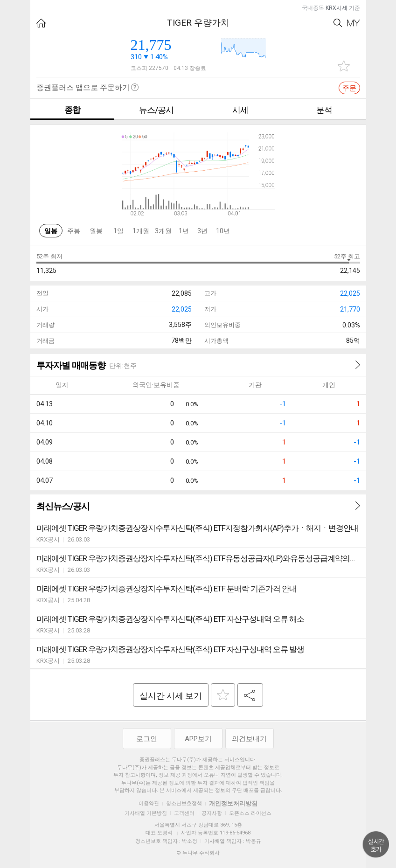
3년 (202, 231)
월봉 (96, 231)
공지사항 (212, 813)
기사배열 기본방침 (146, 813)
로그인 (147, 739)
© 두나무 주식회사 (198, 853)
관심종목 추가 (344, 66)
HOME (41, 23)
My (354, 23)
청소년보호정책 (184, 803)
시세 (240, 110)
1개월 (141, 231)
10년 (223, 231)
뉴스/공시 (156, 110)
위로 (376, 845)
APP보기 (198, 739)
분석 (324, 110)
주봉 (74, 231)
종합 (72, 110)
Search (338, 23)
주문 (349, 88)
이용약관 (149, 803)
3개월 (163, 231)
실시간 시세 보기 (171, 696)
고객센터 (184, 813)
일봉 (51, 231)
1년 (184, 231)
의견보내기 (249, 739)
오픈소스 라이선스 (250, 813)
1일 (118, 231)
